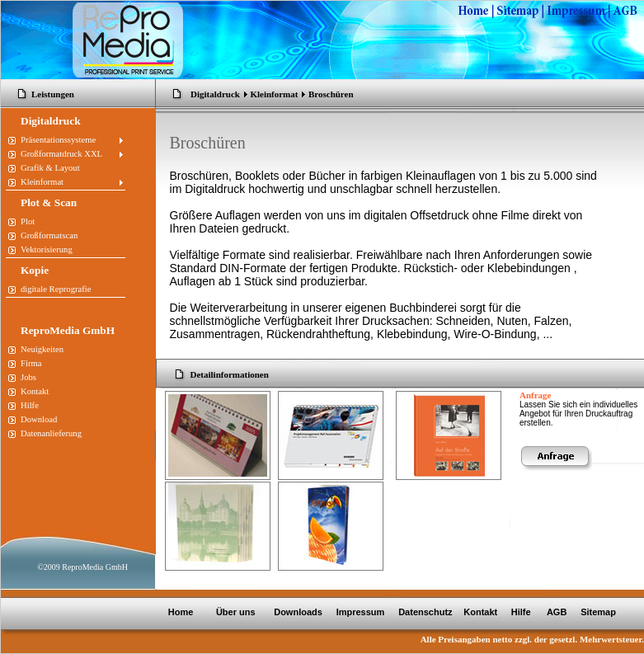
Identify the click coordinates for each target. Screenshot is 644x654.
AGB (558, 612)
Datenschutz (424, 612)
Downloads (298, 612)
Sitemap (598, 612)
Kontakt (480, 612)
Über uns (237, 612)
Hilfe (521, 612)
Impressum (360, 612)
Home (181, 612)
